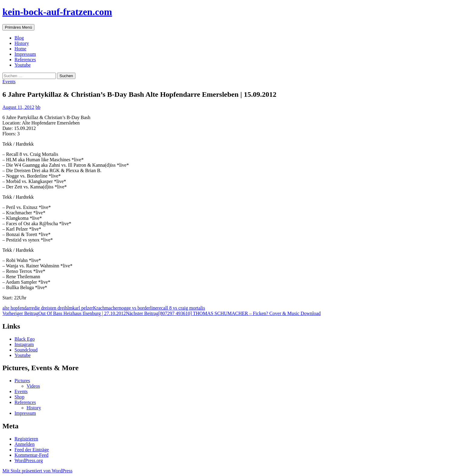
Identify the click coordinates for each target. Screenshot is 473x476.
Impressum (25, 54)
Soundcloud (26, 350)
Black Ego (25, 339)
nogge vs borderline (138, 308)
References (25, 60)
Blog (19, 38)
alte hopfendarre (18, 308)
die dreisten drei (49, 308)
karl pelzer (83, 308)
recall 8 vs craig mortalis (181, 308)
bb (38, 107)
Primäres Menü (18, 27)
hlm (69, 308)
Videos (33, 386)
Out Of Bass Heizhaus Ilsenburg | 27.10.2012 (64, 313)
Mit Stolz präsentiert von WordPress (37, 471)
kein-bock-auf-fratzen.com (57, 12)
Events (9, 82)
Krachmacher (106, 308)
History (22, 43)
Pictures (22, 381)
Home (20, 49)
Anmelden (25, 444)
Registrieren (26, 439)
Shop (19, 397)
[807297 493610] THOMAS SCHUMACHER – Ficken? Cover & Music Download (223, 313)
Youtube (23, 65)
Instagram (24, 344)
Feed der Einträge (32, 450)
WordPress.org (29, 460)
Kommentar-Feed (32, 455)
